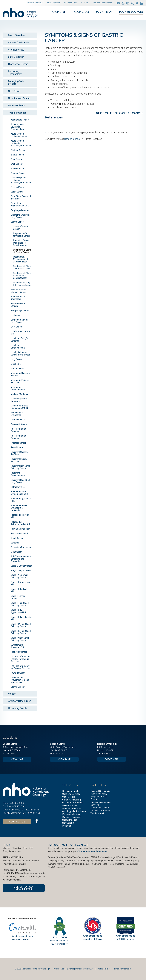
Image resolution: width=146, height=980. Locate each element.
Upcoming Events (18, 708)
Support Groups (70, 820)
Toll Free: (7, 806)
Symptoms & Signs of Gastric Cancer (22, 251)
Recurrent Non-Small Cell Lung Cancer (20, 467)
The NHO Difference (100, 811)
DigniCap (67, 826)
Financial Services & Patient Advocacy (100, 792)
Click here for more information (92, 851)
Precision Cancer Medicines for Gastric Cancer (21, 243)
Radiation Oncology (72, 817)
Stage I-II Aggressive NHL (21, 583)
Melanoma (16, 364)
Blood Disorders (17, 35)
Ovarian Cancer (18, 420)
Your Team (104, 12)
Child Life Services (71, 794)
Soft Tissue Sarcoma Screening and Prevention (21, 559)
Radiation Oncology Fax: (14, 813)
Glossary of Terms (18, 64)
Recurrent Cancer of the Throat (20, 453)
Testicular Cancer (19, 652)
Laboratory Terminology (15, 73)
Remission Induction (20, 529)
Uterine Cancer (18, 687)
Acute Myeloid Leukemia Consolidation (17, 127)
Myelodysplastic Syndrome (19, 400)
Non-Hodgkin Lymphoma (17, 414)
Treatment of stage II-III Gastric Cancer (22, 284)
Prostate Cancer (18, 443)
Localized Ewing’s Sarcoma (19, 340)
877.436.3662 (19, 806)
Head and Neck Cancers (18, 305)
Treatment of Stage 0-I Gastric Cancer (22, 267)
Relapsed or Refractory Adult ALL (20, 523)
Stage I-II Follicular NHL (20, 590)
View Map (17, 759)
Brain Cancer (17, 164)
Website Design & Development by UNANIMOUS (74, 969)
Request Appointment (102, 3)
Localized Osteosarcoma (18, 347)
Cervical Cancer (18, 173)
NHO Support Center (72, 808)
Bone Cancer (17, 159)
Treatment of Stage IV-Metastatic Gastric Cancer (22, 276)
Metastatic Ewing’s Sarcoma (20, 381)
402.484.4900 (9, 754)
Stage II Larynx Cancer (18, 597)
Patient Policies (17, 106)
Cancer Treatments (19, 42)
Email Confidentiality (123, 969)
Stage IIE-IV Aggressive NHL (19, 611)
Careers (85, 3)
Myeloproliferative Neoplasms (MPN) (20, 407)
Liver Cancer (17, 327)
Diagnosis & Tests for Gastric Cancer (22, 235)
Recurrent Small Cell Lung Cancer (20, 481)
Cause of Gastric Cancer (124, 113)
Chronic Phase (17, 187)
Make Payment (53, 3)
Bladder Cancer (18, 150)
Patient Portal (71, 3)
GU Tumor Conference (73, 803)
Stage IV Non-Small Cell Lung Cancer (20, 639)
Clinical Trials (69, 797)
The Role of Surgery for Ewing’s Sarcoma (20, 667)
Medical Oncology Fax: (14, 810)
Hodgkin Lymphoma (20, 311)
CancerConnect (72, 139)
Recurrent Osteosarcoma (18, 474)
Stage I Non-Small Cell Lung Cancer (19, 576)
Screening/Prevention (21, 547)
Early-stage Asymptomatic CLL (20, 204)
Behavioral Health (71, 791)
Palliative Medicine (71, 814)
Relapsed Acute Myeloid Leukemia (19, 493)
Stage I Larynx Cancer (21, 570)
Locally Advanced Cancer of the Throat (20, 354)
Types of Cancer (17, 113)
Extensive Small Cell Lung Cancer (20, 216)
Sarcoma (15, 543)
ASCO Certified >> (126, 939)
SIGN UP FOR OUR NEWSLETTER (24, 888)
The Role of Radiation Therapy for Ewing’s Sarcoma (21, 659)
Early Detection (16, 57)
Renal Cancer (17, 538)
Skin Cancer (16, 552)
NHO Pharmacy (70, 806)
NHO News (14, 91)
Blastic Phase (17, 155)
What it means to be (126, 936)
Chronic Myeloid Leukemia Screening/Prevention (21, 180)
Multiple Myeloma (19, 394)
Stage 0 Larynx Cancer (21, 566)
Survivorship (68, 823)
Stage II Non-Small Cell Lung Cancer (20, 604)
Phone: (6, 803)
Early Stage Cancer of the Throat (21, 197)
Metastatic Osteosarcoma (18, 388)
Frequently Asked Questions (99, 798)
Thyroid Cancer (18, 673)
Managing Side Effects (16, 83)
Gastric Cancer (17, 222)
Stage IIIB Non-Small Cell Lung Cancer (21, 632)
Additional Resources (20, 701)
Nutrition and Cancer (19, 98)
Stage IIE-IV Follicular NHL (21, 618)
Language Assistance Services (101, 803)
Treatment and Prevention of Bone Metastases (20, 680)
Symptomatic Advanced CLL (17, 646)
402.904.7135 (104, 754)
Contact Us (17, 822)
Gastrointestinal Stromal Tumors (18, 291)
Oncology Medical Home (74, 811)
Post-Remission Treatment (18, 430)
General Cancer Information (18, 298)
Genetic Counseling (72, 800)
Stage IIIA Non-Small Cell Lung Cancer (21, 625)
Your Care (81, 12)
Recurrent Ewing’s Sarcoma (19, 460)
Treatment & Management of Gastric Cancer (21, 259)
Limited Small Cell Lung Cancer (19, 321)
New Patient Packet (100, 808)
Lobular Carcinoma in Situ (20, 333)
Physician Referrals (35, 3)
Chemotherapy (16, 50)
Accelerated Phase (20, 120)
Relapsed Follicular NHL (20, 516)
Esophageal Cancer (20, 210)
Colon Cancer (17, 192)
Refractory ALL (18, 487)
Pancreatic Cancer (19, 424)
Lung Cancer (16, 359)
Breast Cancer (17, 169)
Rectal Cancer (17, 447)
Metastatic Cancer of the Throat (21, 374)
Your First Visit (97, 813)
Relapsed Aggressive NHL (21, 500)
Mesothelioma (17, 369)
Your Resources (131, 12)
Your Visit (59, 12)
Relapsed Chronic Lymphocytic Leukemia (19, 508)
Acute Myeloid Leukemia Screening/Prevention (21, 143)
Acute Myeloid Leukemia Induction (20, 135)
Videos (12, 694)
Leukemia (15, 315)
